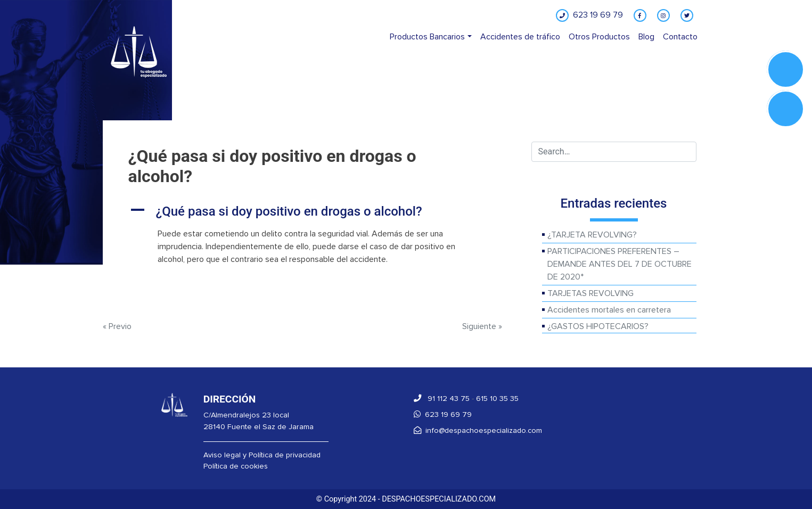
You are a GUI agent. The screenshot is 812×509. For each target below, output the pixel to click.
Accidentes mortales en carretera (609, 310)
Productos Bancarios (427, 37)
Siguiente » (482, 326)
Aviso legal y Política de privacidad (262, 455)
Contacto (680, 37)
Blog (646, 37)
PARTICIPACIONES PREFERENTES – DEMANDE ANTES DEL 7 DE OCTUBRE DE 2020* (620, 264)
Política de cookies (236, 466)
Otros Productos (599, 37)
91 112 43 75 (442, 399)
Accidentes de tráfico (520, 37)
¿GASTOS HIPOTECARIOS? (598, 326)
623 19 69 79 (443, 414)
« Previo (117, 326)
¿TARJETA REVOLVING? (592, 235)
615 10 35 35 (497, 399)
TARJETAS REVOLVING (590, 293)
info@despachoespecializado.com (478, 430)
